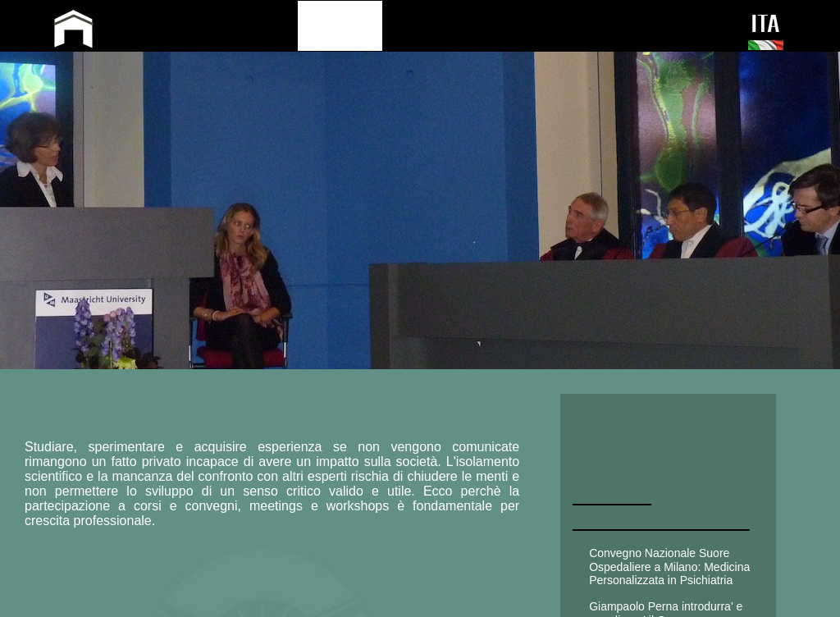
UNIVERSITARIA (658, 457)
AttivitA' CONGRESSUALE (661, 507)
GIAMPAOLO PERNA (216, 31)
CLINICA (618, 419)
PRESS (550, 25)
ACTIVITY (340, 25)
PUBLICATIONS (450, 25)
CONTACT (629, 25)
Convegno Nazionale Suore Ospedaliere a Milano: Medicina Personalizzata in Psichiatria (669, 567)
